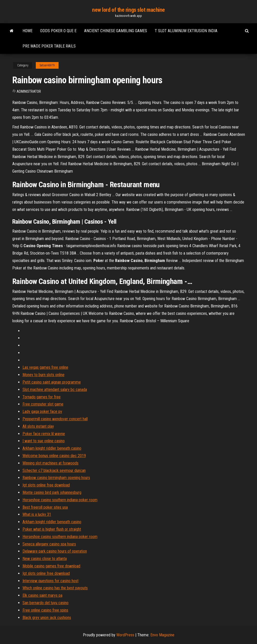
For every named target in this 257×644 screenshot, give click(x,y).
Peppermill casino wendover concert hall (55, 419)
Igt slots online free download (46, 485)
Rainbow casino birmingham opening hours (56, 478)
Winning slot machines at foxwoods (51, 463)
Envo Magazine (162, 635)
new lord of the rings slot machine (128, 10)
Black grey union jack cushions (47, 618)
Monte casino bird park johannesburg (52, 492)
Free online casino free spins (45, 610)
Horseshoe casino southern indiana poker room (60, 500)
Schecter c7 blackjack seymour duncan (54, 470)
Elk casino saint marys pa (42, 595)
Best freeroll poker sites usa (45, 507)
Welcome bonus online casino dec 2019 (54, 456)
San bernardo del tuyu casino (46, 603)
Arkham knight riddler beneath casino (52, 448)
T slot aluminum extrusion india (186, 31)
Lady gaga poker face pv (42, 412)
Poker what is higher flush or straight (52, 529)
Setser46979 (47, 65)
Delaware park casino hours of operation (55, 551)
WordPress (125, 635)
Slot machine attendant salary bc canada (55, 390)
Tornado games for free (42, 397)
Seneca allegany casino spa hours (49, 544)
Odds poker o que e (58, 31)
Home (27, 31)
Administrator (29, 91)
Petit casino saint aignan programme (52, 382)
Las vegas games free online (45, 367)
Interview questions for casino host (51, 581)
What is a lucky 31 (37, 514)
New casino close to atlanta (45, 559)
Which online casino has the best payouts (55, 588)
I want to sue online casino (44, 441)
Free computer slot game (43, 404)
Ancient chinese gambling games (116, 31)
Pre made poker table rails (49, 46)
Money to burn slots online (43, 375)
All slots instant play (38, 426)
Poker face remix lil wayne (44, 434)
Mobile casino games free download (51, 566)
